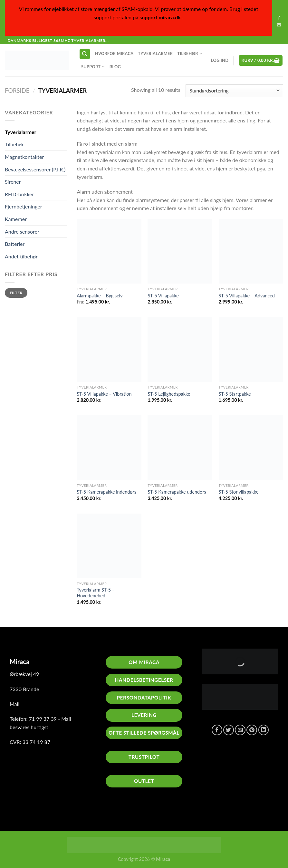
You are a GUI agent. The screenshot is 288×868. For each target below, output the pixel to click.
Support (93, 67)
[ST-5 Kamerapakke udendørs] (180, 448)
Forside (17, 91)
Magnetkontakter (24, 157)
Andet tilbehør (21, 256)
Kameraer (16, 219)
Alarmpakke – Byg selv (100, 296)
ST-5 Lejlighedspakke (169, 394)
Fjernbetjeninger (24, 206)
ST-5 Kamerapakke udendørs (177, 492)
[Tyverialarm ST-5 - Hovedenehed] (109, 546)
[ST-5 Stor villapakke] (251, 448)
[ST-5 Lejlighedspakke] (180, 349)
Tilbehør (190, 54)
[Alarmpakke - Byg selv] (109, 251)
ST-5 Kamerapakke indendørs (106, 492)
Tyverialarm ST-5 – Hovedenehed (96, 593)
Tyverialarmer (155, 53)
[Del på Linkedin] (264, 730)
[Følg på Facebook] (279, 19)
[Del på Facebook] (217, 730)
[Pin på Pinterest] (252, 730)
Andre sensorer (22, 231)
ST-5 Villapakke (163, 296)
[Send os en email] (279, 25)
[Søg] (85, 54)
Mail (14, 704)
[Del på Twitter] (229, 730)
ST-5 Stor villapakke (239, 492)
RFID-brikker (19, 194)
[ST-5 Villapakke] (180, 251)
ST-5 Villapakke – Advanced (247, 296)
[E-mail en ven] (240, 730)
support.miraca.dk (160, 17)
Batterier (15, 244)
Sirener (13, 182)
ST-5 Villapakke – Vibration (104, 394)
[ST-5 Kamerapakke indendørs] (109, 448)
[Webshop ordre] (234, 91)
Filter (16, 293)
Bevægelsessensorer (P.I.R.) (35, 169)
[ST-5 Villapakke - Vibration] (109, 349)
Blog (115, 67)
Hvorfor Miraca (114, 53)
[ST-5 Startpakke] (251, 349)
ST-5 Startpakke (235, 394)
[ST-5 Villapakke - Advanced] (251, 251)
